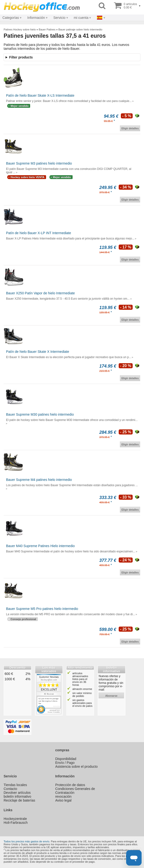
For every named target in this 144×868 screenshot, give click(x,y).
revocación (63, 796)
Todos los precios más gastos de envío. (27, 841)
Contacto (10, 789)
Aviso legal (63, 800)
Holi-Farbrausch (16, 823)
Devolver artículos (17, 793)
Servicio (59, 18)
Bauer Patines (47, 29)
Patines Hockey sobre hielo (20, 29)
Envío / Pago (65, 763)
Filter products (21, 57)
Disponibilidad (66, 759)
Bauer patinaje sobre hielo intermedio (80, 29)
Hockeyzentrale (15, 819)
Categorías (11, 18)
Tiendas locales (15, 785)
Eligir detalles (130, 128)
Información (36, 18)
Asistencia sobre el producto (76, 767)
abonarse (111, 696)
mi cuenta (81, 18)
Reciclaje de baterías (19, 800)
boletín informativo (17, 796)
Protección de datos (70, 785)
